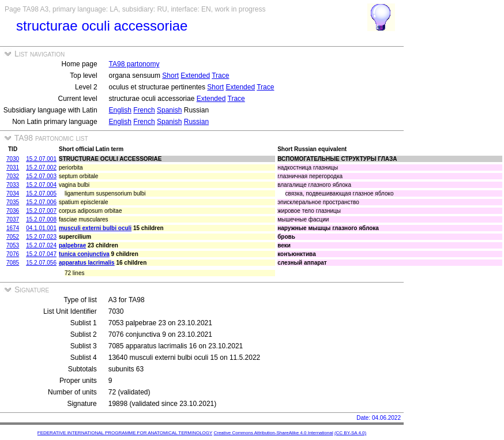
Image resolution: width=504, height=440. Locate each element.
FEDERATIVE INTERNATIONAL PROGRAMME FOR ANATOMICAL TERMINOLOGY (125, 433)
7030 (13, 159)
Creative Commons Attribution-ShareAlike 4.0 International (273, 433)
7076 (13, 254)
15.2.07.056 (41, 263)
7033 (13, 185)
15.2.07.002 (41, 168)
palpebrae (72, 245)
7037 (13, 219)
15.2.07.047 (41, 254)
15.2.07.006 (41, 202)
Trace (220, 76)
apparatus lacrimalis (87, 263)
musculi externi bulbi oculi (95, 228)
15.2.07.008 (41, 219)
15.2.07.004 (41, 185)
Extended (195, 76)
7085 (13, 263)
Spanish (169, 110)
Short (170, 76)
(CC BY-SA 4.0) (350, 433)
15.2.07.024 (41, 245)
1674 (13, 228)
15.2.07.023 (41, 237)
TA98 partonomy (134, 64)
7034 (13, 193)
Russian (196, 122)
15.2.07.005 (41, 193)
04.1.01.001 (41, 228)
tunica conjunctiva (84, 254)
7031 (13, 168)
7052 (13, 237)
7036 (13, 211)
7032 (13, 176)
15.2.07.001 (41, 159)
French (144, 110)
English (120, 110)
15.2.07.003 (41, 176)
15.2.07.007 (41, 211)
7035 (13, 202)
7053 (13, 245)
